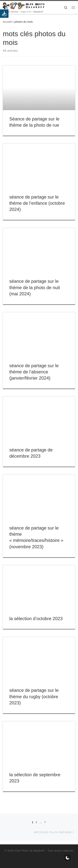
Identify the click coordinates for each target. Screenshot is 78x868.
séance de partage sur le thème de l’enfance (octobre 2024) (37, 203)
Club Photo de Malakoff (29, 851)
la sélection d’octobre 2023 (36, 619)
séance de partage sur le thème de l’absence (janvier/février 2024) (34, 372)
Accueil (7, 22)
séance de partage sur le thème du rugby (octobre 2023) (34, 697)
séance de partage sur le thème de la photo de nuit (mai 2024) (35, 288)
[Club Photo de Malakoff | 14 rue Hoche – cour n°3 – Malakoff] (24, 6)
